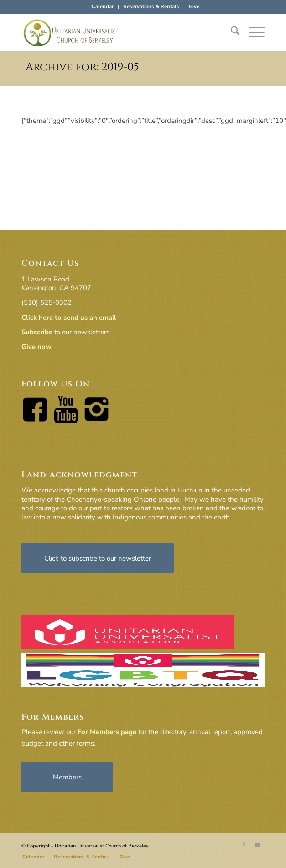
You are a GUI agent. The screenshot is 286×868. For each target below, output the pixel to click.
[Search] (231, 32)
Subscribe (37, 332)
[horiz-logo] (119, 32)
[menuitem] (103, 7)
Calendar (103, 7)
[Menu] (252, 32)
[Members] (67, 777)
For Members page (107, 732)
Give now (36, 347)
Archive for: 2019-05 (82, 67)
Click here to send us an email (69, 318)
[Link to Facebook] (244, 845)
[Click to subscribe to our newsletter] (98, 558)
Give (194, 7)
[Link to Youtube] (258, 845)
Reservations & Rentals (151, 7)
